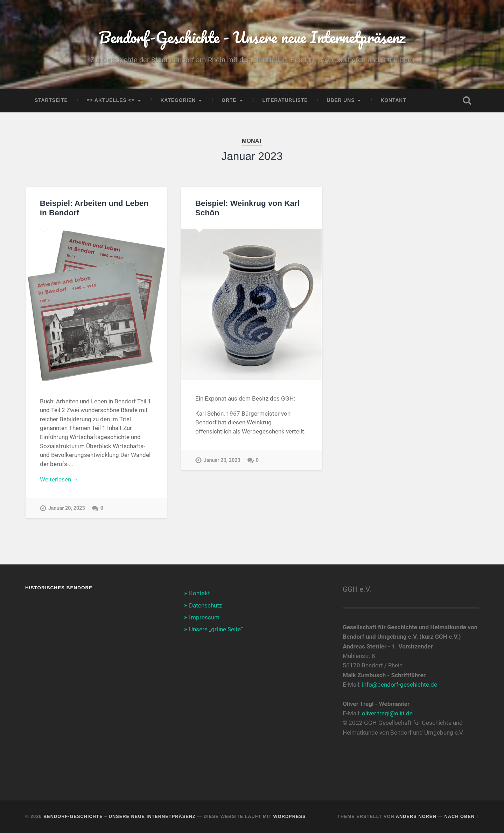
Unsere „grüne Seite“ (216, 629)
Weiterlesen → (59, 479)
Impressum (204, 617)
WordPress (290, 816)
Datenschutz (205, 605)
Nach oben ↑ (462, 816)
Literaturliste (285, 100)
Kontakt (393, 100)
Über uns (341, 100)
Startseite (51, 100)
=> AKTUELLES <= (111, 100)
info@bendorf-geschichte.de (400, 685)
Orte (229, 100)
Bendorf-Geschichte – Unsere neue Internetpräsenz (120, 816)
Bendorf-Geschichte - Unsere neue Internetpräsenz (252, 37)
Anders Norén (416, 816)
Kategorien (178, 100)
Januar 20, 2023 (67, 508)
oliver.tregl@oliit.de (387, 713)
